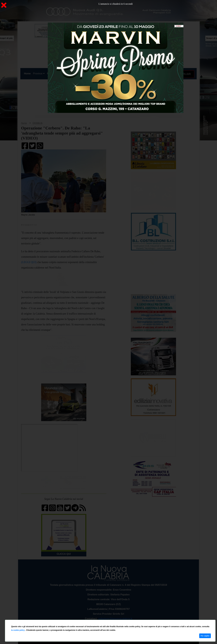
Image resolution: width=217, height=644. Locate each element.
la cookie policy (18, 630)
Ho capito (205, 636)
